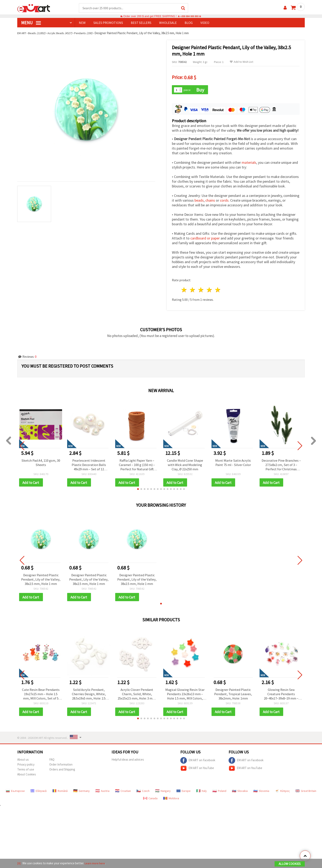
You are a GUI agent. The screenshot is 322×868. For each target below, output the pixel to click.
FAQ (52, 762)
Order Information (61, 766)
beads (199, 200)
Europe (183, 793)
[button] (138, 489)
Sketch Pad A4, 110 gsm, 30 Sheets (41, 462)
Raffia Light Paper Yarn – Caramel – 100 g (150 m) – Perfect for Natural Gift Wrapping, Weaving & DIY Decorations (137, 464)
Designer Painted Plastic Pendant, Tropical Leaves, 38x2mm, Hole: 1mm (233, 696)
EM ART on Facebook (198, 762)
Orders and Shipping (62, 771)
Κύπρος (282, 793)
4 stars (209, 289)
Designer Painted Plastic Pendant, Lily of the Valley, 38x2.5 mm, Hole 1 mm (41, 580)
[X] (19, 864)
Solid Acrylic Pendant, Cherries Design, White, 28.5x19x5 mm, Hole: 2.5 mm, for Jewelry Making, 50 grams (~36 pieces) (89, 696)
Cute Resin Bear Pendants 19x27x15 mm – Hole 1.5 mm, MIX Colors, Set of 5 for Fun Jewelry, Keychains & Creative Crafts (41, 696)
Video (205, 23)
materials (249, 162)
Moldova (171, 800)
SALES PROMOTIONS (108, 23)
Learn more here (95, 864)
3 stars (201, 289)
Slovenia (261, 793)
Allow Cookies (290, 864)
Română (60, 793)
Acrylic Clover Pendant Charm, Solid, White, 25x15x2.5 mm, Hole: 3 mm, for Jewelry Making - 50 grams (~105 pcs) (137, 696)
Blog (189, 23)
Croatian (123, 793)
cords (224, 200)
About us (23, 762)
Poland (219, 793)
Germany (82, 793)
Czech (143, 793)
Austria (102, 793)
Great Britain (306, 793)
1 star (184, 289)
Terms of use (26, 771)
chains (210, 200)
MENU (31, 23)
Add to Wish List (241, 62)
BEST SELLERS (141, 23)
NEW (82, 23)
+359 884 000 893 (189, 16)
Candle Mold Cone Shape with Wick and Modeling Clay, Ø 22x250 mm (185, 464)
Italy (202, 793)
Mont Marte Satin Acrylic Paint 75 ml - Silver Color (233, 462)
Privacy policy (26, 766)
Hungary (163, 793)
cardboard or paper (205, 238)
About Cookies (27, 776)
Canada (150, 800)
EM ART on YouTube (197, 770)
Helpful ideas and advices (128, 762)
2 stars (193, 289)
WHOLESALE (168, 23)
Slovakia (240, 793)
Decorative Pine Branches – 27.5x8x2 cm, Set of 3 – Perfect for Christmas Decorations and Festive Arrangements (281, 464)
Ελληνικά (39, 793)
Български (15, 793)
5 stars (218, 289)
